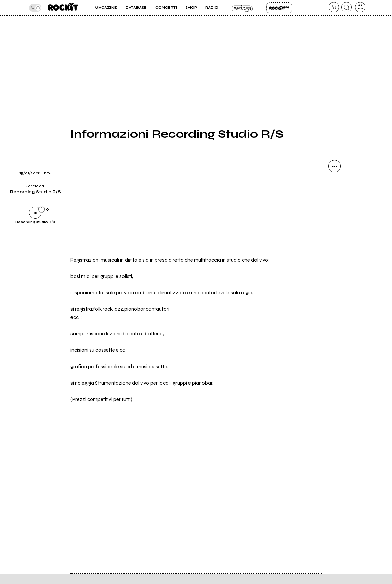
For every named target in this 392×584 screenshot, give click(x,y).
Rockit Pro (279, 8)
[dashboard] (360, 7)
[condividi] (335, 166)
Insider (242, 8)
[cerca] (347, 7)
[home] (63, 8)
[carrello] (334, 7)
